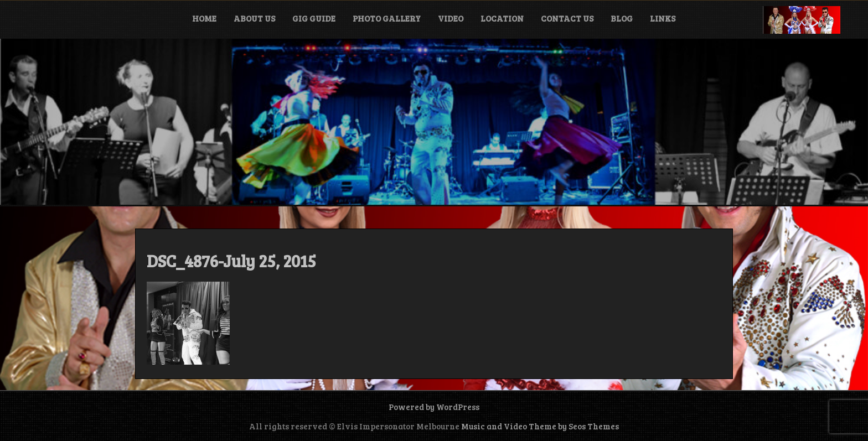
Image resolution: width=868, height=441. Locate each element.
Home (204, 18)
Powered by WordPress (434, 407)
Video (451, 18)
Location (502, 18)
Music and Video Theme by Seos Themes (540, 426)
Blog (622, 18)
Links (663, 18)
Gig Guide (314, 18)
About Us (254, 18)
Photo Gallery (387, 18)
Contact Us (567, 18)
